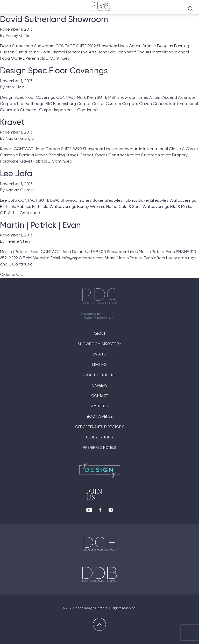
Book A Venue (100, 416)
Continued (60, 58)
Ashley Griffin (18, 35)
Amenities (100, 406)
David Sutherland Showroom (54, 19)
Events (99, 354)
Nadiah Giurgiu (20, 138)
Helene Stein (18, 241)
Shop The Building (99, 375)
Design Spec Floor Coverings (54, 71)
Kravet (12, 122)
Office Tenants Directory (99, 427)
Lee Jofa (16, 173)
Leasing (99, 365)
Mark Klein (15, 87)
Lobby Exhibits (99, 437)
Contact (100, 396)
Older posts (11, 274)
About (99, 333)
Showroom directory (99, 344)
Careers (100, 385)
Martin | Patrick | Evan (40, 225)
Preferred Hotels (99, 447)
